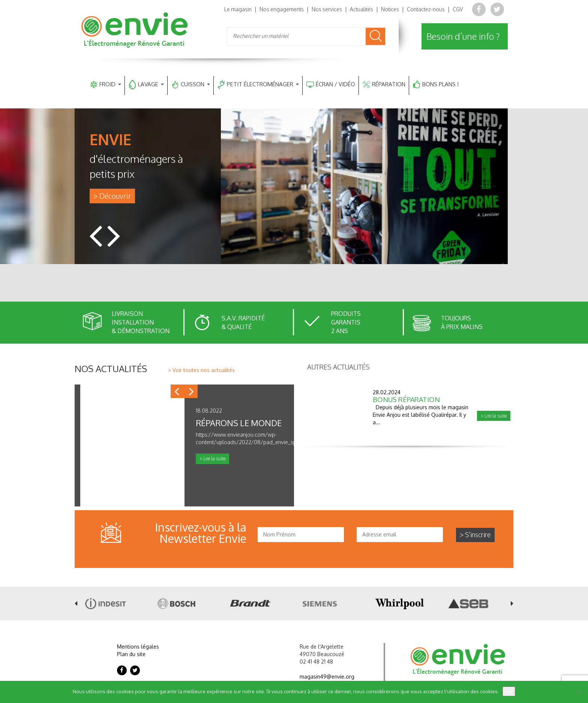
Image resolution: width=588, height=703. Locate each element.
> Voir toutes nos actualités (201, 370)
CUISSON (191, 85)
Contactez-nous (426, 9)
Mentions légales (138, 647)
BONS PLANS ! (436, 85)
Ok (509, 691)
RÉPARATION (384, 85)
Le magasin (238, 9)
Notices (390, 9)
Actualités (361, 9)
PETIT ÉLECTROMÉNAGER (258, 85)
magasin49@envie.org (327, 677)
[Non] (579, 692)
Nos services (327, 9)
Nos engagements (282, 9)
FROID (106, 85)
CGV (458, 9)
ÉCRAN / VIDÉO (331, 85)
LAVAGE (146, 85)
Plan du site (131, 654)
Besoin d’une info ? (463, 36)
